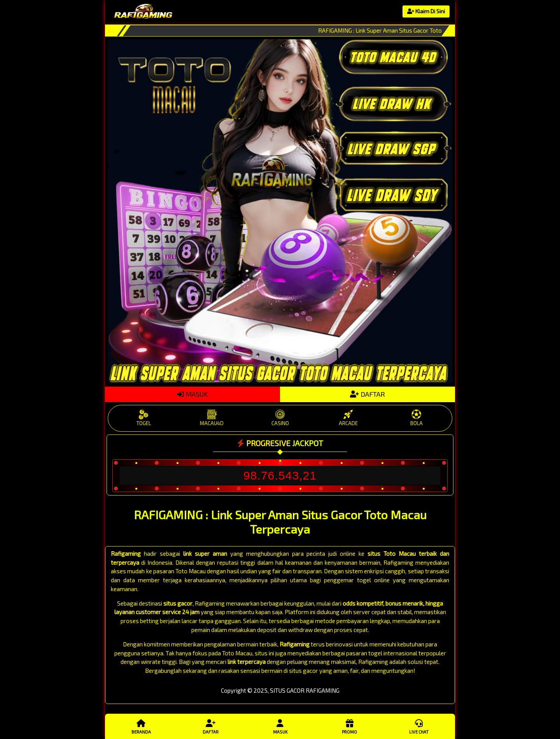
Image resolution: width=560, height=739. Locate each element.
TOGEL (144, 418)
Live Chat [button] (419, 726)
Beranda (141, 726)
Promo (349, 726)
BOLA (416, 418)
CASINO (280, 418)
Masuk (280, 726)
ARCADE (348, 418)
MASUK (192, 394)
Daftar (210, 726)
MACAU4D (212, 418)
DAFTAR (367, 394)
